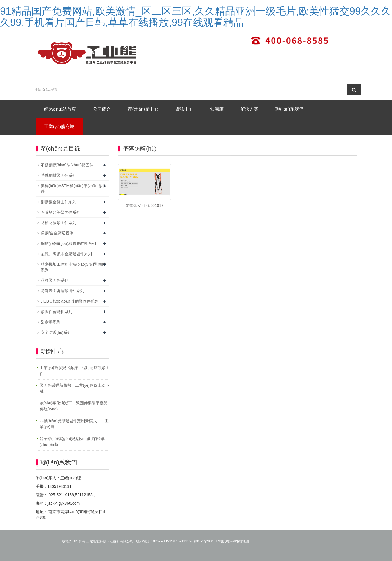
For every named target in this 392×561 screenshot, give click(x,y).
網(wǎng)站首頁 (60, 109)
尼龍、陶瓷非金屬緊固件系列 (66, 254)
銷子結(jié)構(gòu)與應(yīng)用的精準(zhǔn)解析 (72, 442)
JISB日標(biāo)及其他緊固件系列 (70, 301)
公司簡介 (102, 109)
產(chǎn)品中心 (143, 109)
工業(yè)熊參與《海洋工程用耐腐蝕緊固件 (75, 371)
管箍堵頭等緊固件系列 (61, 212)
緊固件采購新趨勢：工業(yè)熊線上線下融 (75, 388)
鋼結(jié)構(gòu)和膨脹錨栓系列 (68, 243)
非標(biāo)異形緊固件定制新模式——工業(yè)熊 (74, 424)
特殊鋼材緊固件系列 (59, 175)
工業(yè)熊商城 (59, 127)
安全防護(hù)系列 (56, 332)
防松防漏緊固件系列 (59, 223)
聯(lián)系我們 (290, 109)
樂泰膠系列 (51, 322)
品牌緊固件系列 (55, 280)
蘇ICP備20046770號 (209, 541)
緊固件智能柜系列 (57, 312)
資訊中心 (184, 109)
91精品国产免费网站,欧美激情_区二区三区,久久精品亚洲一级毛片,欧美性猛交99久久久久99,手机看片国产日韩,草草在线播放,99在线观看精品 (196, 17)
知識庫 (217, 109)
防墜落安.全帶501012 (145, 205)
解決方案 (250, 109)
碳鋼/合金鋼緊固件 (57, 233)
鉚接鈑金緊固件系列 (59, 202)
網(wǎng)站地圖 (237, 541)
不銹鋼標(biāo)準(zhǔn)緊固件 (67, 165)
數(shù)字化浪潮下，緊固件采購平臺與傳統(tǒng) (74, 406)
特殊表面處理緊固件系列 (62, 291)
